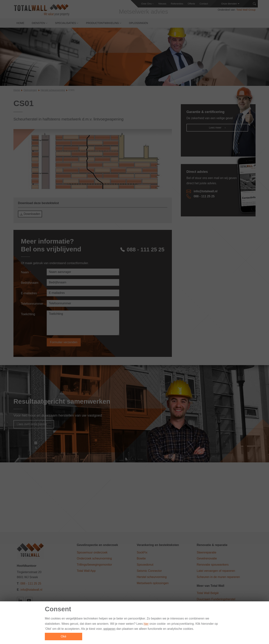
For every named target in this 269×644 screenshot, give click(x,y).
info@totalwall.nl (202, 193)
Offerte (191, 4)
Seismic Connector (149, 571)
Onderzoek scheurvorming (94, 559)
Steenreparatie (207, 553)
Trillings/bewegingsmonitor (94, 565)
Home (20, 25)
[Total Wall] (43, 11)
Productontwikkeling (102, 25)
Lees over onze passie (34, 425)
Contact (204, 4)
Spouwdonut (145, 565)
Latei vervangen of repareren (216, 571)
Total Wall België (208, 593)
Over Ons (146, 4)
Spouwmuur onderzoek (92, 553)
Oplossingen (138, 25)
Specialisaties (66, 25)
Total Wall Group (246, 11)
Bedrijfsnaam (30, 283)
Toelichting (28, 315)
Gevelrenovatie (207, 559)
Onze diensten (229, 4)
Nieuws (162, 4)
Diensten (38, 25)
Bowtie (141, 559)
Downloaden (30, 216)
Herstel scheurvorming (53, 92)
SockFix (142, 553)
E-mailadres (30, 294)
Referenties (177, 4)
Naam (26, 273)
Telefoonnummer (32, 304)
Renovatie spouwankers (213, 565)
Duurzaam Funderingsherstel (216, 600)
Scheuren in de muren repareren (218, 577)
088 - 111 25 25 (141, 249)
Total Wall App (86, 571)
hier (146, 625)
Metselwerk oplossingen (153, 583)
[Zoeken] (254, 4)
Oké (63, 637)
